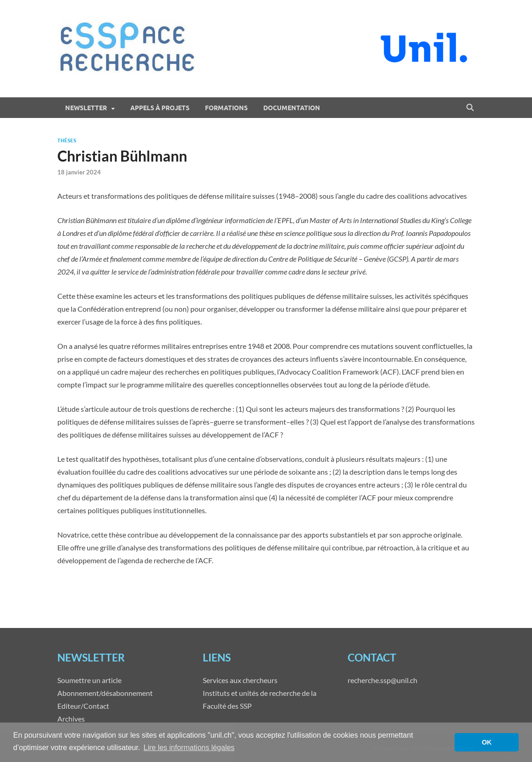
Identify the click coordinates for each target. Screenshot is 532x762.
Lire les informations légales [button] (189, 748)
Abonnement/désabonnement (105, 693)
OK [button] (487, 742)
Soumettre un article (89, 680)
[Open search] (470, 108)
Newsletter (86, 108)
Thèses (67, 140)
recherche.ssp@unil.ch (382, 680)
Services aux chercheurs (240, 680)
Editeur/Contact (83, 706)
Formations (226, 108)
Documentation (292, 108)
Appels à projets (160, 108)
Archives (71, 719)
